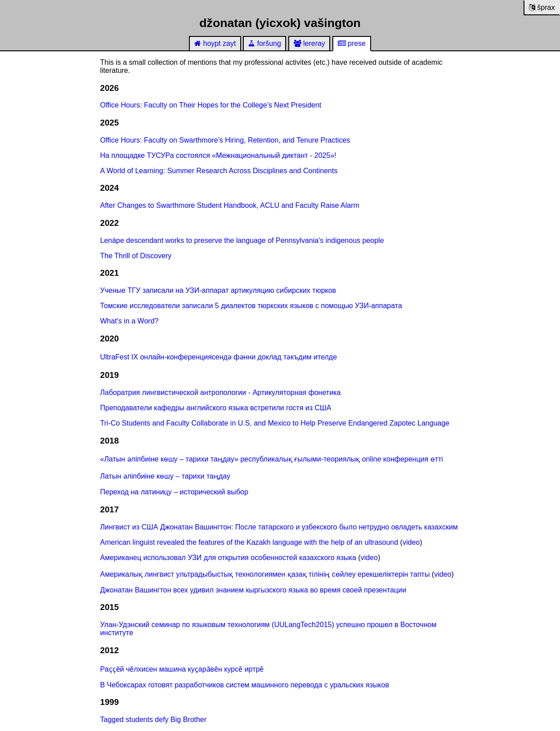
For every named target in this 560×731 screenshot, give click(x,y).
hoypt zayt (215, 43)
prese (352, 43)
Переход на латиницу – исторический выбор (174, 492)
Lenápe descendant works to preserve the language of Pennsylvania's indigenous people (242, 240)
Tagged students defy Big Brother (154, 720)
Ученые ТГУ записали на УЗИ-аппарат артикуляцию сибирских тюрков (218, 290)
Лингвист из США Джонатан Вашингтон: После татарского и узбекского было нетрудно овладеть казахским (279, 527)
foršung (265, 43)
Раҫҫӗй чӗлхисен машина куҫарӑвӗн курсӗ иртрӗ (182, 669)
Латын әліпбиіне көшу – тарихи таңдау (166, 476)
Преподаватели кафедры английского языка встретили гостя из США (216, 408)
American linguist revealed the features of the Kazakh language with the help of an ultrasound (249, 542)
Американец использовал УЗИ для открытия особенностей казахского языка (228, 558)
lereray (309, 43)
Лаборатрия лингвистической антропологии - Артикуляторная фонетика (221, 392)
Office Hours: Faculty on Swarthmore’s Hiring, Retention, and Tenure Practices (225, 140)
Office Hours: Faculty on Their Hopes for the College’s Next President (211, 105)
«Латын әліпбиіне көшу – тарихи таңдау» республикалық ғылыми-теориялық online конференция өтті (272, 459)
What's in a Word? (130, 321)
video (411, 542)
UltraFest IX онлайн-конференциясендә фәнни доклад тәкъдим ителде (219, 357)
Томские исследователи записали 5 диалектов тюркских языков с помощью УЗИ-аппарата (251, 306)
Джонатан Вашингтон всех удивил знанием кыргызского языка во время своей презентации (253, 590)
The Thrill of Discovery (136, 256)
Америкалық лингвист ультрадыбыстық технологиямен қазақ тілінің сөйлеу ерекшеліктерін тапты (265, 574)
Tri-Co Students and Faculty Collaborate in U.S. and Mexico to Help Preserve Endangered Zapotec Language (275, 423)
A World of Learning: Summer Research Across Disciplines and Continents (219, 171)
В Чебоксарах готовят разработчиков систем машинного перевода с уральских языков (245, 685)
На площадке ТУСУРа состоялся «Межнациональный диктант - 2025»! (218, 155)
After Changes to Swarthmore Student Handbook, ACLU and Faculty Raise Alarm (230, 205)
